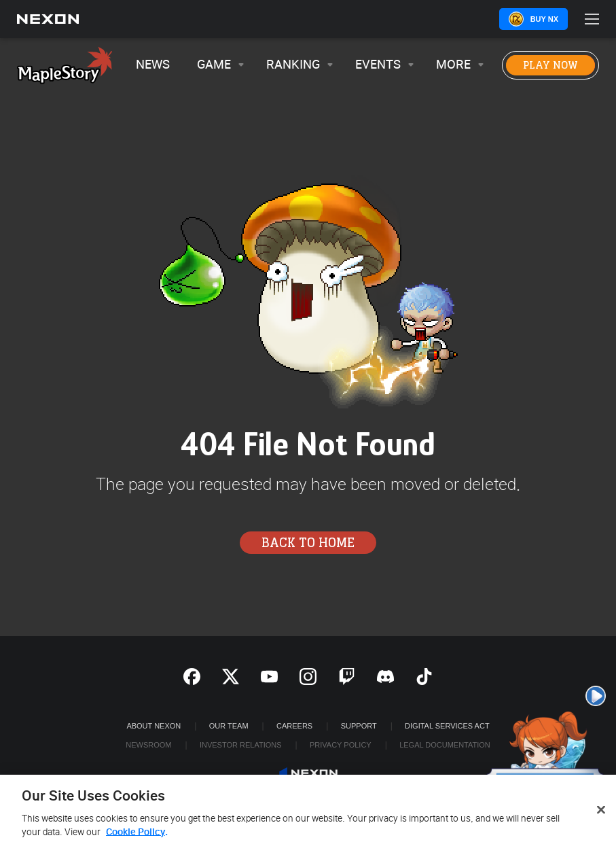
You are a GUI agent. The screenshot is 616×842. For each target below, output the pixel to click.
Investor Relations (241, 745)
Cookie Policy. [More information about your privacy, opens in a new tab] (137, 836)
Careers (294, 726)
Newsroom (148, 745)
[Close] (601, 814)
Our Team (229, 726)
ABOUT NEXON (153, 726)
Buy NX (544, 19)
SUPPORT (359, 726)
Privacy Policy (341, 745)
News (153, 65)
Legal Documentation (445, 745)
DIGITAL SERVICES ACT (447, 726)
